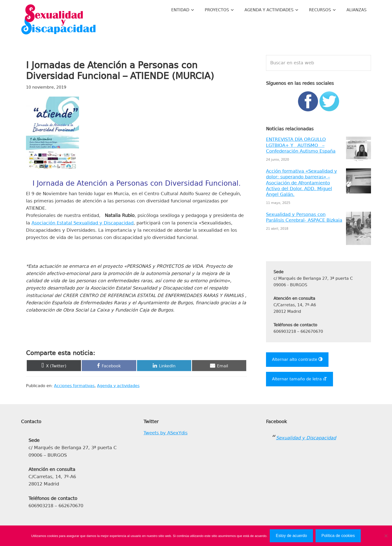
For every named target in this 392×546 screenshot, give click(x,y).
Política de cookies (338, 536)
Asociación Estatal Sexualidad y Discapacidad (82, 223)
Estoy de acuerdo (291, 536)
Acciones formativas (74, 386)
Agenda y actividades (118, 386)
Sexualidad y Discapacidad (58, 20)
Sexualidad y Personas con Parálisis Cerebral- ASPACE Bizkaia (304, 217)
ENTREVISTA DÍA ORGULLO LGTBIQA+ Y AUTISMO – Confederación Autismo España (301, 145)
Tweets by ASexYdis (165, 433)
